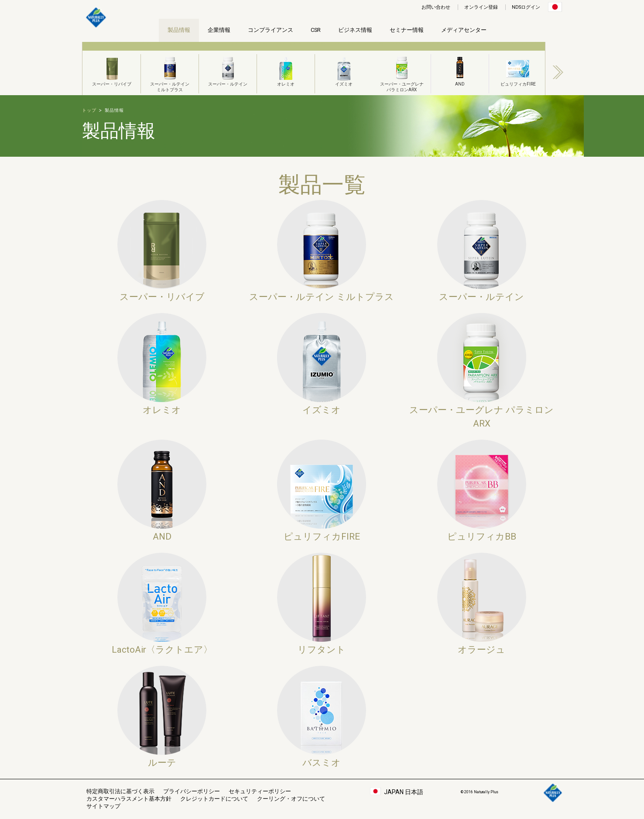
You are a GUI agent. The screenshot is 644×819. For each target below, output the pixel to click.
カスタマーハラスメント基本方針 (129, 799)
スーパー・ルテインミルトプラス (170, 73)
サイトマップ (103, 806)
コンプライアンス (271, 30)
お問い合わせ (436, 7)
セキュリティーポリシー (260, 791)
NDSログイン (526, 7)
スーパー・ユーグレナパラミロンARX (402, 73)
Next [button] (558, 72)
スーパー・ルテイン (228, 70)
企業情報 (219, 30)
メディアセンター (464, 30)
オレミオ (286, 70)
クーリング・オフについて (291, 799)
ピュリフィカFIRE (518, 70)
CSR (316, 30)
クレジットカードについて (214, 799)
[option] (111, 69)
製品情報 (179, 30)
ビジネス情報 (355, 30)
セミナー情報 (407, 30)
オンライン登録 (481, 7)
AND (460, 70)
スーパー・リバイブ (112, 70)
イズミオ (344, 70)
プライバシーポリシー (192, 791)
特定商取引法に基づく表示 (120, 791)
